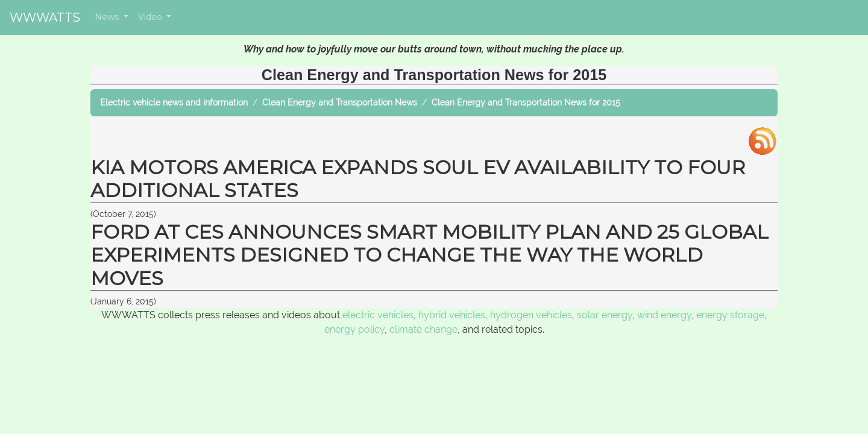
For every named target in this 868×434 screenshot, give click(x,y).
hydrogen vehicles (531, 315)
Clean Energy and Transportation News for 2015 (526, 102)
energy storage (730, 315)
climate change (423, 329)
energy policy (354, 329)
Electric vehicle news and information (174, 102)
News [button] (108, 17)
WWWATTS (45, 17)
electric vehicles (378, 315)
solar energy (605, 315)
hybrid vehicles (452, 315)
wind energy (664, 315)
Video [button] (151, 17)
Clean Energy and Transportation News (340, 102)
